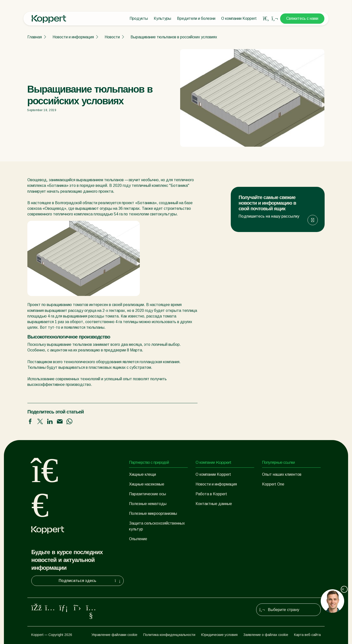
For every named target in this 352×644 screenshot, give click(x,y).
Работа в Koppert (211, 494)
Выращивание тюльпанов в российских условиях (174, 37)
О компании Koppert (239, 18)
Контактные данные (214, 504)
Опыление (138, 539)
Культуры (162, 18)
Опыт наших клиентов (282, 474)
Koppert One (273, 484)
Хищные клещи (143, 474)
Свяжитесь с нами (302, 18)
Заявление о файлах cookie (266, 635)
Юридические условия (219, 635)
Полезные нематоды (148, 504)
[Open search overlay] (266, 19)
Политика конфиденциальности (169, 635)
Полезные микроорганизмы (153, 513)
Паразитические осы (148, 494)
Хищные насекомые (147, 484)
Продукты (139, 18)
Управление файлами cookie (114, 635)
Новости (112, 37)
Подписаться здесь (90, 581)
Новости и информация (73, 37)
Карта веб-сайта (307, 635)
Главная (35, 37)
